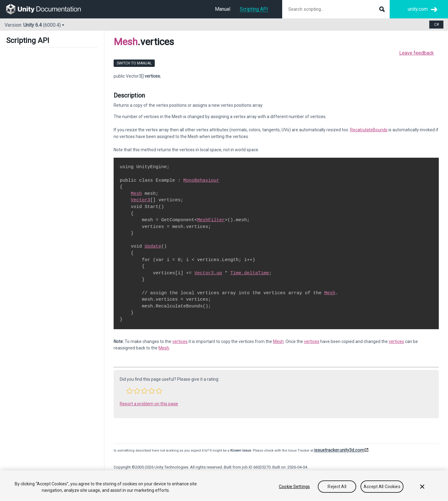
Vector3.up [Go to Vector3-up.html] (208, 273)
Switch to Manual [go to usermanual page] (134, 63)
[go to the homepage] (48, 9)
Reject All (337, 487)
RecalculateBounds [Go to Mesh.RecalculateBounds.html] (369, 130)
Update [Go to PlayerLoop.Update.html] (153, 246)
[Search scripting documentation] (336, 9)
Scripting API (254, 9)
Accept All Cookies (382, 487)
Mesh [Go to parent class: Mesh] (126, 42)
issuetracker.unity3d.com (339, 450)
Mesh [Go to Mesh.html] (136, 194)
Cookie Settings (294, 487)
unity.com (418, 9)
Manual (223, 9)
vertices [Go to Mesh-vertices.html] (180, 341)
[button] (130, 391)
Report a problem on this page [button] (149, 404)
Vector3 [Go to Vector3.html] (140, 200)
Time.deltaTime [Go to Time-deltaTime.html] (250, 273)
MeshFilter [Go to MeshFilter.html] (211, 220)
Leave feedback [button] (417, 53)
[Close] (422, 487)
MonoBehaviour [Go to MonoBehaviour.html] (201, 180)
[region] (224, 486)
